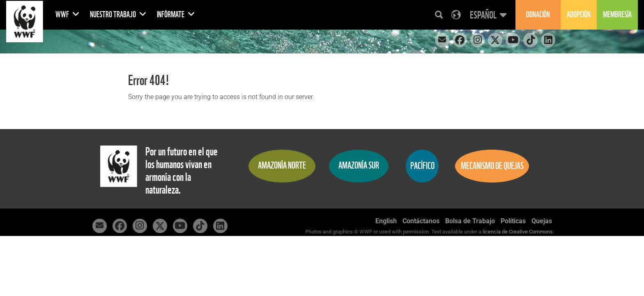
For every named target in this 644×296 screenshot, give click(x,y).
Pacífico (422, 166)
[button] (487, 15)
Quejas (542, 221)
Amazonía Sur (359, 165)
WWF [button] (68, 15)
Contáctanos (421, 221)
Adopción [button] (579, 15)
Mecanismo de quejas (492, 166)
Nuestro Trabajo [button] (118, 15)
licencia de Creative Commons (518, 232)
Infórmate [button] (176, 15)
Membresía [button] (617, 15)
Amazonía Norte (282, 165)
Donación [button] (538, 15)
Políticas (513, 221)
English (386, 221)
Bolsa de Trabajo (470, 221)
